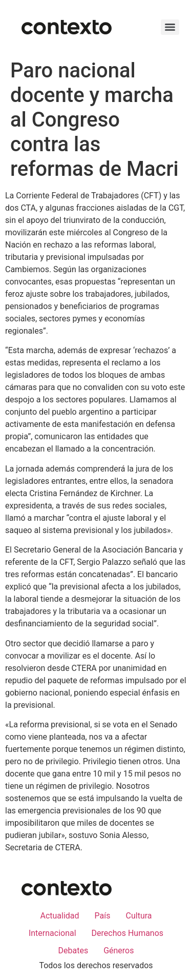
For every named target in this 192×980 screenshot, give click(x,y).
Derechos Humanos (127, 933)
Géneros (119, 951)
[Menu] (170, 27)
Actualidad (59, 916)
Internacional (52, 933)
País (103, 916)
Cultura (139, 916)
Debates (73, 951)
